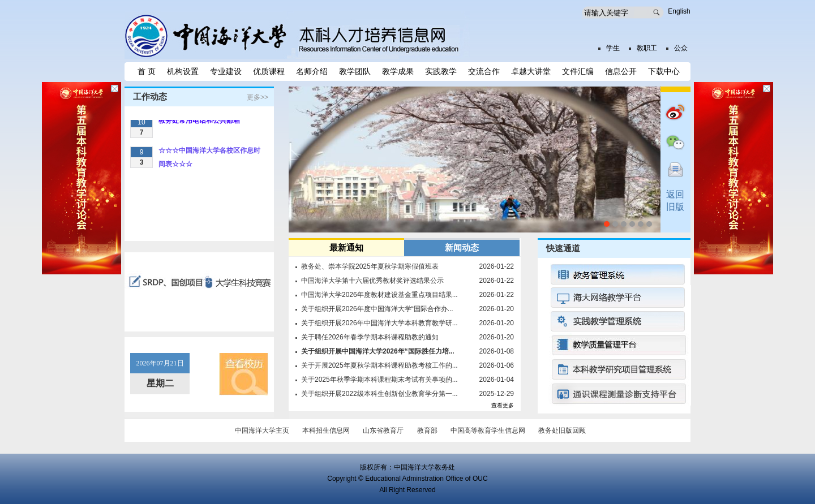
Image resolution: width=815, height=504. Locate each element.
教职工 (647, 48)
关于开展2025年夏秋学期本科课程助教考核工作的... (379, 365)
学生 (613, 48)
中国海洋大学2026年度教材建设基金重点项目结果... (379, 295)
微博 (675, 115)
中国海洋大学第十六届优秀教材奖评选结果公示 (372, 281)
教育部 (427, 430)
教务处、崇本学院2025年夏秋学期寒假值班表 (370, 266)
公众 (681, 48)
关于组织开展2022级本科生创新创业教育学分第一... (379, 394)
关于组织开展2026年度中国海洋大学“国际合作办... (377, 309)
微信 (675, 143)
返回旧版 (675, 200)
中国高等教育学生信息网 (488, 430)
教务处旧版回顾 (562, 430)
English (679, 11)
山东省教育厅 (383, 430)
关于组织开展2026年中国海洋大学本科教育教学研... (379, 323)
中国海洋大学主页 (262, 430)
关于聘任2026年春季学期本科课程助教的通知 (370, 337)
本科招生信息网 (326, 430)
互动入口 (675, 171)
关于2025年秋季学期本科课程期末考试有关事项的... (379, 380)
